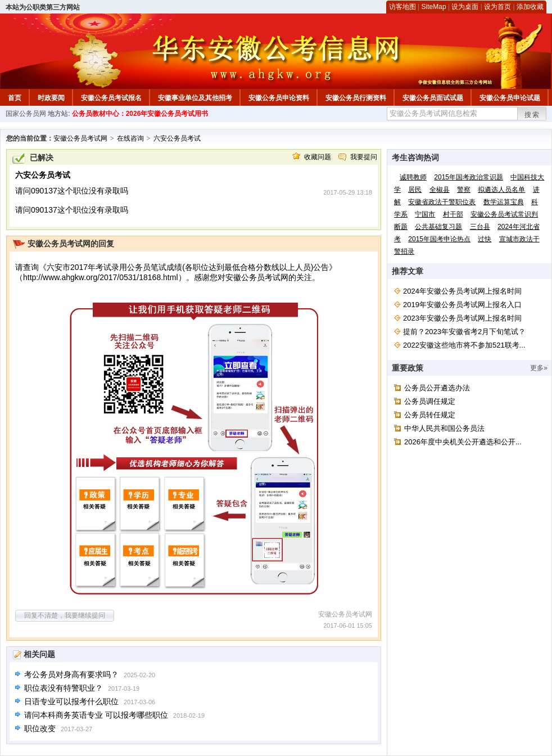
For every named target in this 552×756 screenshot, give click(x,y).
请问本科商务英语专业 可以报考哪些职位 (96, 715)
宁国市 (425, 214)
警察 (464, 190)
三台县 (480, 227)
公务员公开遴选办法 (437, 388)
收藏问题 (318, 157)
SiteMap (434, 7)
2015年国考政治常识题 (469, 177)
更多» (539, 368)
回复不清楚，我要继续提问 (65, 615)
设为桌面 (465, 7)
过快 (485, 239)
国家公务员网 (26, 114)
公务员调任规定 (430, 401)
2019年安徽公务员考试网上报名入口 (462, 305)
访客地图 (402, 7)
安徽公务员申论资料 (279, 98)
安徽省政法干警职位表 (442, 202)
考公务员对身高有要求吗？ (71, 674)
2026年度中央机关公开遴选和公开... (463, 442)
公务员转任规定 (430, 415)
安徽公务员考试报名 (111, 98)
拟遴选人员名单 (501, 190)
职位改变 (40, 728)
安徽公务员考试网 (80, 138)
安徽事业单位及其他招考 (195, 98)
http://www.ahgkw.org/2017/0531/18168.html (101, 277)
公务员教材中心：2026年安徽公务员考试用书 (140, 114)
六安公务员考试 (177, 138)
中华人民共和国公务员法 (444, 428)
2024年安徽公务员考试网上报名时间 (462, 291)
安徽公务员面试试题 (433, 98)
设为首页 (497, 7)
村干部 (453, 214)
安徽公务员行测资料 (356, 98)
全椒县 (440, 190)
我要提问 (364, 157)
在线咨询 (130, 138)
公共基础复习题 (438, 227)
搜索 (532, 115)
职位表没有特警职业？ (64, 688)
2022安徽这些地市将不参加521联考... (464, 345)
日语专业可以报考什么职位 (71, 701)
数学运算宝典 (504, 202)
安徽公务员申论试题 (510, 98)
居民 (415, 190)
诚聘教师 (413, 177)
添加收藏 (530, 7)
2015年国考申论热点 (439, 239)
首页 (15, 98)
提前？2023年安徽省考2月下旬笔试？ (464, 332)
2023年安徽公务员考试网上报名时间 (462, 318)
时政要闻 (51, 98)
